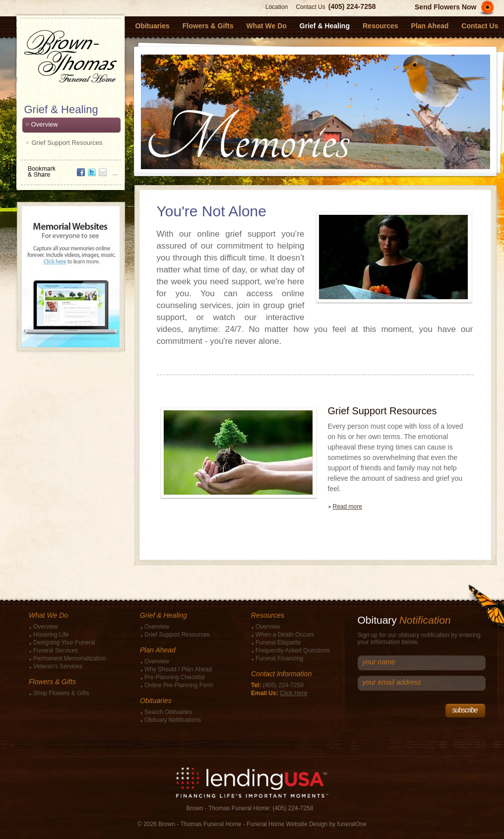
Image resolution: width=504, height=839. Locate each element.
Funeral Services (56, 650)
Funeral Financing (279, 658)
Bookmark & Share (70, 168)
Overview (45, 124)
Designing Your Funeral (64, 643)
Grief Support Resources (67, 143)
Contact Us (310, 7)
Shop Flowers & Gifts (61, 693)
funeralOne (352, 824)
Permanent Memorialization (69, 658)
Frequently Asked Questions (293, 650)
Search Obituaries (168, 712)
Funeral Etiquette (278, 643)
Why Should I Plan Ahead (178, 669)
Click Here (293, 693)
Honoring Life (51, 635)
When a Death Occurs (285, 635)
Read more (347, 507)
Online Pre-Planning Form (179, 685)
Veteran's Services (58, 666)
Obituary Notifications (173, 720)
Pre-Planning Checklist (174, 677)
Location (277, 7)
